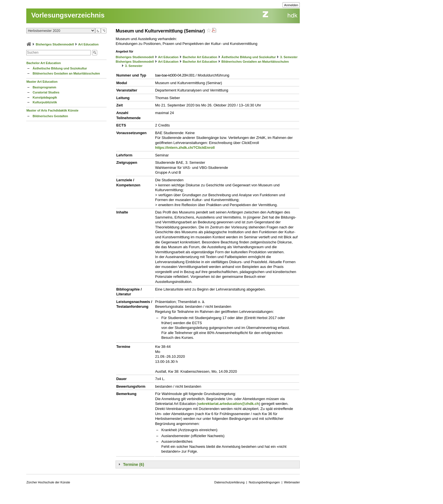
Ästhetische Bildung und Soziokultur (60, 68)
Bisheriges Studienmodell (55, 44)
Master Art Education (42, 82)
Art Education (88, 44)
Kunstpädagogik (45, 97)
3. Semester (289, 57)
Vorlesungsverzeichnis (68, 15)
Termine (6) (133, 464)
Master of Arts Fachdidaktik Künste (52, 110)
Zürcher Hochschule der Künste (48, 482)
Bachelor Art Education (44, 63)
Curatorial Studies (46, 92)
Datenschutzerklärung (230, 482)
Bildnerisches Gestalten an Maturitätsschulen (66, 73)
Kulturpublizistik (45, 102)
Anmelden (291, 5)
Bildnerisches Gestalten (50, 116)
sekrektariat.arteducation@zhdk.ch (229, 404)
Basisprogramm (44, 87)
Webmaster (292, 482)
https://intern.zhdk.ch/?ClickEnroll (185, 148)
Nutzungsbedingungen (264, 482)
